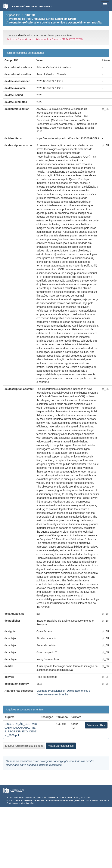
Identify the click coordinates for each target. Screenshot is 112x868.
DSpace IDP (13, 15)
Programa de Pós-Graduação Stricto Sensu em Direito (43, 19)
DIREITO (30, 15)
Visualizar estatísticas (61, 746)
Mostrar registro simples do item (24, 746)
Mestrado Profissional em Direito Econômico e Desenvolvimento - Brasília (55, 23)
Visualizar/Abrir (96, 725)
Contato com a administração (20, 803)
